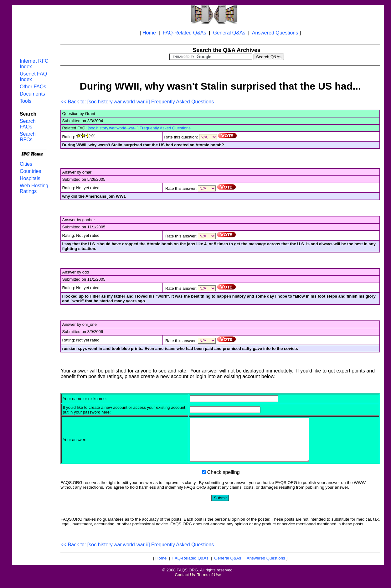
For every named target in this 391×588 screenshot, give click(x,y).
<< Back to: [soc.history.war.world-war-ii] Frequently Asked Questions (137, 102)
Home (149, 33)
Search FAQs (28, 124)
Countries (30, 171)
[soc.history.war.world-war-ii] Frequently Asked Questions (139, 128)
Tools (26, 101)
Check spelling (224, 481)
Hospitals (30, 178)
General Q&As (229, 33)
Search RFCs (28, 137)
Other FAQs (33, 87)
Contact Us (185, 583)
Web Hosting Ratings (34, 188)
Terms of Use (209, 583)
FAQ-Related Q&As (185, 33)
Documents (32, 94)
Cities (26, 164)
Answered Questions (275, 33)
